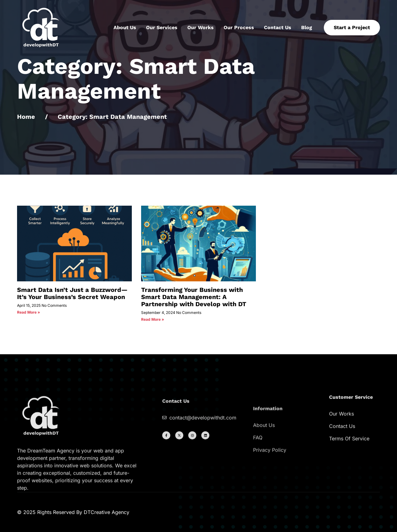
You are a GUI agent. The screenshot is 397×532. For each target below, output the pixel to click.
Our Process (239, 28)
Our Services (162, 28)
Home (26, 117)
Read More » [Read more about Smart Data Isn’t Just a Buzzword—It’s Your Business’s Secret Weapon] (29, 312)
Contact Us (278, 28)
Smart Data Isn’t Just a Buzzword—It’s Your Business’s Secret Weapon (72, 293)
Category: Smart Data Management (112, 117)
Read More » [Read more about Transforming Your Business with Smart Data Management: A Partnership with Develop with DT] (153, 319)
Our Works (201, 28)
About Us (125, 28)
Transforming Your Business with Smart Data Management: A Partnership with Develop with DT (194, 297)
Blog (307, 28)
